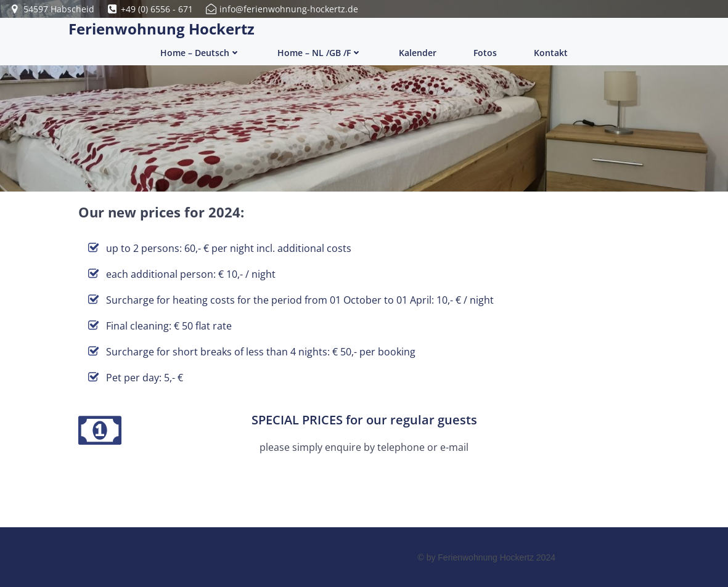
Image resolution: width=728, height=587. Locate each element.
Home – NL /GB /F (320, 53)
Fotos (485, 53)
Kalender (418, 53)
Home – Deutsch (200, 53)
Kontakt (551, 53)
